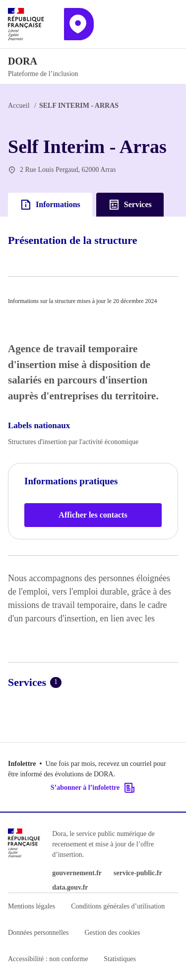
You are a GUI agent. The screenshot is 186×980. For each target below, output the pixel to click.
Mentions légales (31, 906)
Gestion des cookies (112, 933)
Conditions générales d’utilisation (118, 906)
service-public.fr (138, 873)
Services (130, 205)
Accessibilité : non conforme (48, 959)
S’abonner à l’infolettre (93, 788)
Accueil (19, 106)
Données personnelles (38, 933)
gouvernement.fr (77, 873)
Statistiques (120, 959)
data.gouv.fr (70, 887)
